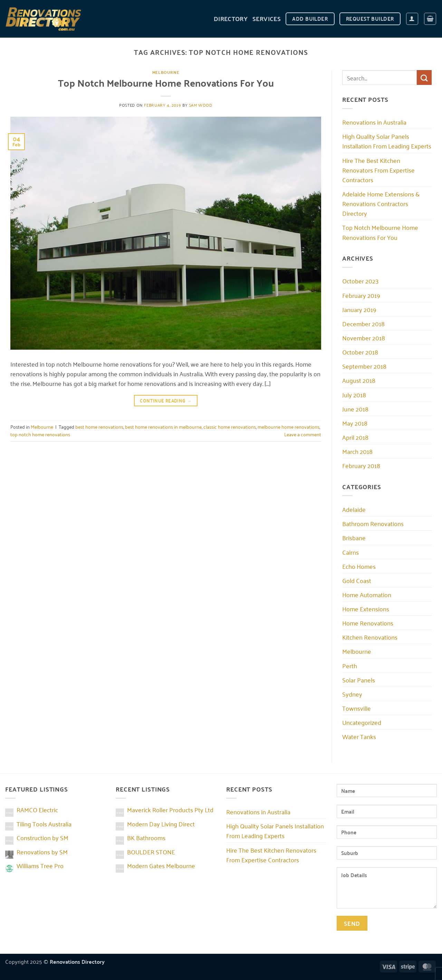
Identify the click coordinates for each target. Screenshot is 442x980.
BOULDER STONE (151, 852)
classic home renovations (230, 426)
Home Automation (367, 594)
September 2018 (364, 366)
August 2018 (359, 380)
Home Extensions (366, 609)
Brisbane (354, 537)
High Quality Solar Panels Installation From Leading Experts (387, 141)
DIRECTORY (231, 18)
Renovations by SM (42, 852)
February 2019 (361, 295)
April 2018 (355, 437)
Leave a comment (303, 434)
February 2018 (361, 465)
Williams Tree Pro (40, 865)
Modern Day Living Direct (161, 824)
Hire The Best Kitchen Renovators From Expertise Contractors (378, 170)
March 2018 (357, 451)
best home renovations (99, 426)
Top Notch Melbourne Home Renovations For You (166, 83)
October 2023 (360, 281)
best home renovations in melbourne (163, 426)
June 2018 (355, 409)
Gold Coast (357, 580)
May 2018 (355, 423)
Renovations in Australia (374, 122)
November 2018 (364, 338)
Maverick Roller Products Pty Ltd (170, 809)
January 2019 (359, 309)
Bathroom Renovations (373, 523)
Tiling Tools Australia (44, 824)
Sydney (352, 694)
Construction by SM (42, 837)
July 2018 (354, 395)
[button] (412, 19)
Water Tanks (359, 736)
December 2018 (363, 323)
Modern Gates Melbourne (161, 865)
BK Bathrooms (146, 837)
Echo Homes (359, 566)
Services (267, 18)
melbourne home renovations (289, 426)
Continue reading (166, 400)
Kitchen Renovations (370, 637)
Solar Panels (359, 680)
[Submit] (424, 77)
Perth (350, 666)
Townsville (357, 708)
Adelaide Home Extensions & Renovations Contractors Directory (381, 203)
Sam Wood (201, 105)
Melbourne (166, 72)
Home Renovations (368, 623)
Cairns (350, 552)
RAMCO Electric (37, 809)
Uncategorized (362, 722)
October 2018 (360, 352)
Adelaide (354, 509)
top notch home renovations (40, 434)
